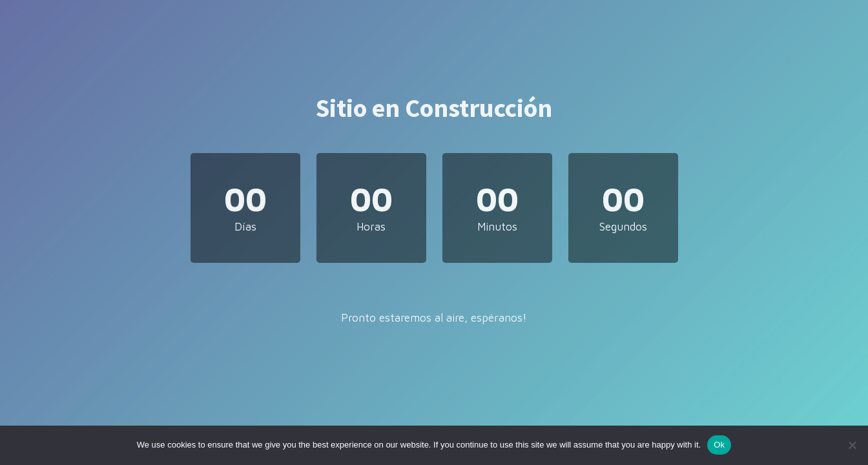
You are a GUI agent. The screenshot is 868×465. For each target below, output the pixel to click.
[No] (852, 445)
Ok (719, 445)
